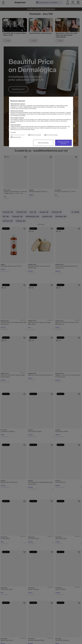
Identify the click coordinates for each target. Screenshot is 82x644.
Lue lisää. (13, 132)
